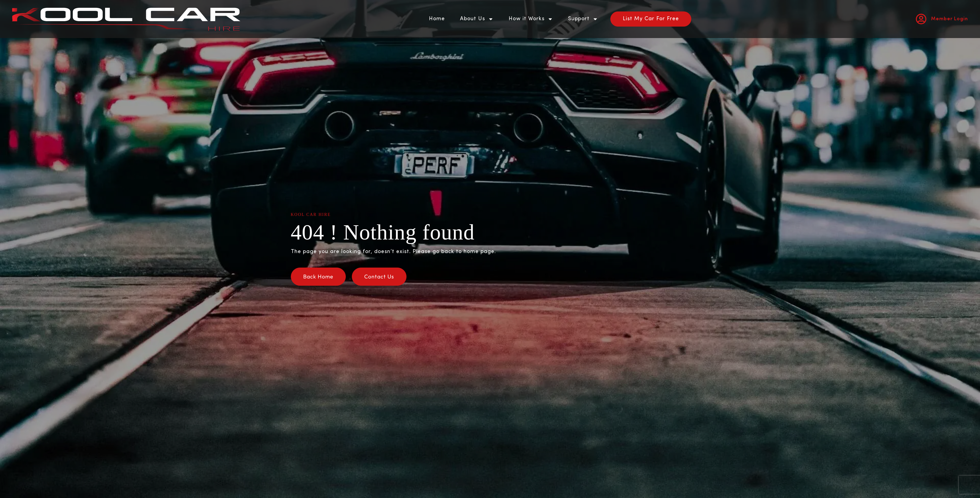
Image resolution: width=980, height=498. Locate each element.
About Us (477, 19)
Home (437, 19)
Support (583, 19)
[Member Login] (921, 19)
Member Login (949, 19)
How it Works (531, 19)
